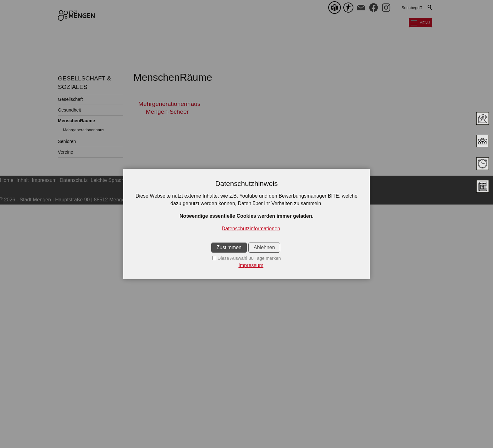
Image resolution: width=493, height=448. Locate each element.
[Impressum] (246, 265)
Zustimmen (229, 247)
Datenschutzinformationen (251, 229)
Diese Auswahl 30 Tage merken (249, 258)
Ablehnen (264, 247)
